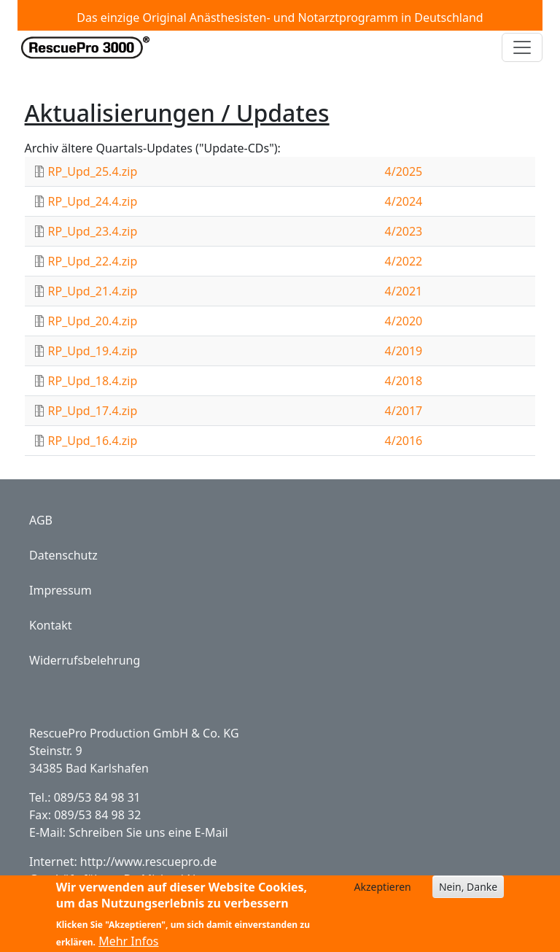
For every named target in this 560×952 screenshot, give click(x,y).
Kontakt (51, 625)
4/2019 (404, 351)
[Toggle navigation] (522, 47)
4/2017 (404, 411)
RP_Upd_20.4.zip (93, 321)
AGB (41, 520)
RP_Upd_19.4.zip (93, 351)
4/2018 (404, 381)
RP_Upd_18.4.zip (93, 381)
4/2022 (404, 261)
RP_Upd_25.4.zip (93, 171)
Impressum (61, 590)
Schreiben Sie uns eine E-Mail (148, 832)
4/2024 (404, 201)
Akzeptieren (383, 892)
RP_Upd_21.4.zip (93, 291)
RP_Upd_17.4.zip (93, 411)
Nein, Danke (468, 892)
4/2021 (404, 291)
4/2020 (404, 321)
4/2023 (404, 231)
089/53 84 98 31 (97, 797)
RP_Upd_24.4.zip (93, 201)
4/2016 (404, 441)
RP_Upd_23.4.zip (93, 231)
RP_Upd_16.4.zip (93, 441)
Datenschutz (63, 555)
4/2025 (404, 171)
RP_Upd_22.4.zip (93, 261)
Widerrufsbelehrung (85, 660)
